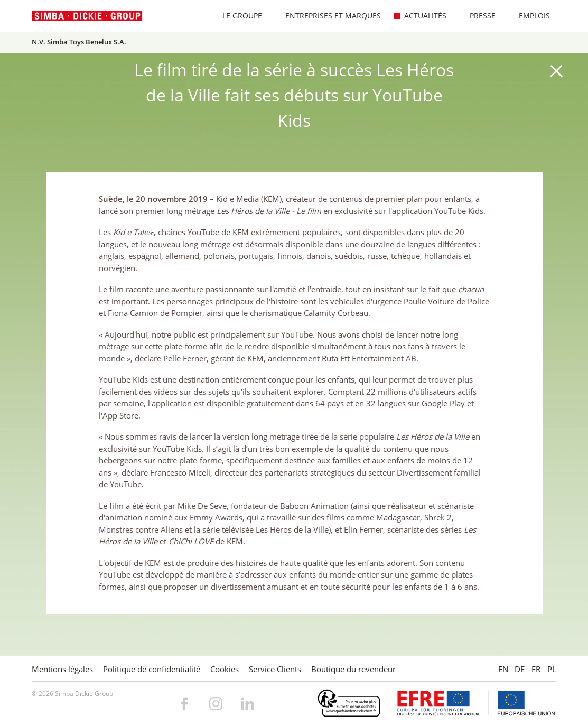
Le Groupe (237, 16)
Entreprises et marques (328, 16)
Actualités (420, 16)
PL (552, 669)
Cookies (225, 669)
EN (503, 669)
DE (520, 669)
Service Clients (275, 669)
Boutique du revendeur (353, 669)
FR (536, 669)
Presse (477, 16)
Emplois (529, 16)
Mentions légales (62, 669)
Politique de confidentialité (152, 669)
